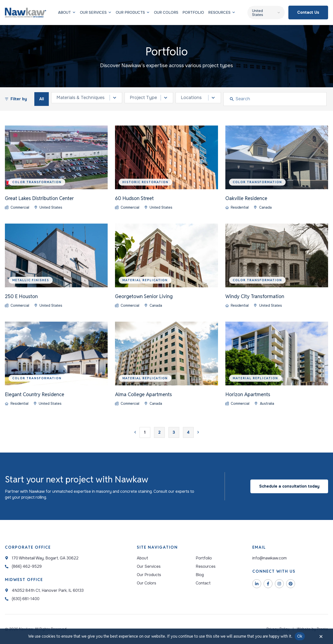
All (42, 99)
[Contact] (206, 583)
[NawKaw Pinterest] (291, 584)
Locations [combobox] (191, 98)
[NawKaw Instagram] (279, 584)
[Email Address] (290, 558)
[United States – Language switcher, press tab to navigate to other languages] (266, 13)
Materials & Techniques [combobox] (80, 98)
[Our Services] (149, 567)
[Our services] (64, 13)
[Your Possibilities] (149, 583)
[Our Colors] (166, 13)
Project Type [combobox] (143, 98)
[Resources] (219, 13)
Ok (300, 636)
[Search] (280, 99)
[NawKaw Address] (42, 558)
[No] (321, 638)
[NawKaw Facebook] (268, 584)
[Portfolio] (193, 13)
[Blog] (206, 575)
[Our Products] (130, 13)
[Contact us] (308, 13)
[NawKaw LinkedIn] (257, 584)
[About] (149, 558)
